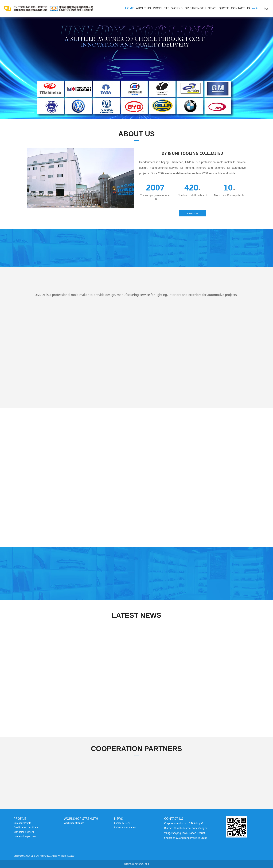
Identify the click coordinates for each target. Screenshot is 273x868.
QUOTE (224, 8)
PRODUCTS (161, 8)
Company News (122, 823)
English (256, 8)
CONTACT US (240, 8)
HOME (130, 8)
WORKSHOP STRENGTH (189, 8)
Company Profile (22, 823)
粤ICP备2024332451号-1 (136, 864)
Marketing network (24, 832)
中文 (266, 8)
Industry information (125, 827)
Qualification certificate (26, 827)
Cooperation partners (25, 836)
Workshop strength (74, 823)
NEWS (212, 8)
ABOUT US (143, 8)
